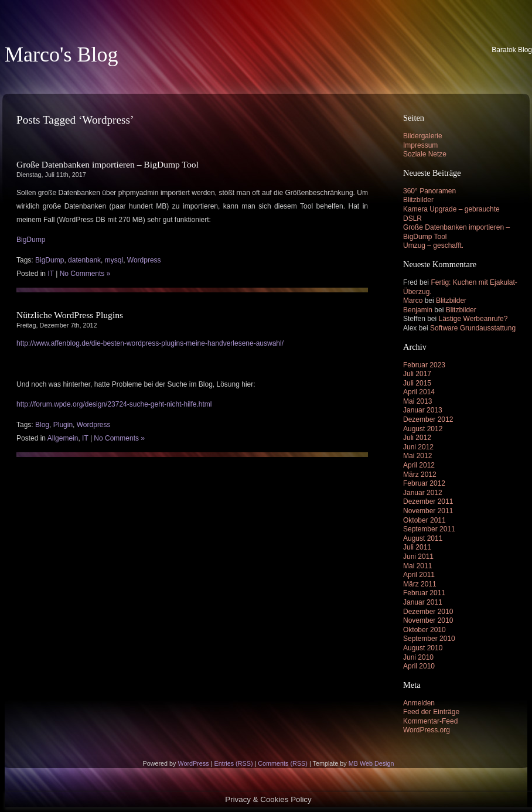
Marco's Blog (61, 54)
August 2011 (423, 538)
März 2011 (420, 584)
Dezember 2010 (428, 612)
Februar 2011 (424, 593)
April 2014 (419, 392)
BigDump (31, 240)
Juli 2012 (417, 438)
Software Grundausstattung (473, 328)
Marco (413, 301)
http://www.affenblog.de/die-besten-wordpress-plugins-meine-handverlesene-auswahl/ (150, 343)
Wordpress (144, 260)
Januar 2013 (423, 410)
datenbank (84, 260)
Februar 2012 (424, 483)
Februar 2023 (424, 365)
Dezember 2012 (428, 419)
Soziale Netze (425, 154)
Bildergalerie (423, 136)
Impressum (420, 145)
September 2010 (429, 639)
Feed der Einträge (431, 712)
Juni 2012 (418, 447)
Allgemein (63, 438)
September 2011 (429, 529)
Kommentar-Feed (430, 721)
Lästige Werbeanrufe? (473, 319)
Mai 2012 (417, 456)
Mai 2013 (417, 401)
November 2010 (428, 620)
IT (50, 274)
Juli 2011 (417, 547)
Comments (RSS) (283, 763)
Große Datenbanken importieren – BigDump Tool (108, 164)
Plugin (63, 425)
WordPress (193, 763)
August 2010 (423, 648)
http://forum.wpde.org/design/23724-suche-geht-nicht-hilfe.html (114, 404)
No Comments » (85, 274)
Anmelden (419, 703)
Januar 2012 (423, 493)
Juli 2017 (417, 374)
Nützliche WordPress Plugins (70, 315)
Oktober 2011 (424, 520)
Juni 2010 (418, 657)
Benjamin (418, 310)
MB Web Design (371, 763)
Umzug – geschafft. (433, 245)
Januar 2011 (423, 602)
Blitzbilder (418, 200)
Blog (42, 425)
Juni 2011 (418, 557)
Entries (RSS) (233, 763)
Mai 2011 (417, 566)
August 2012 (423, 429)
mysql (114, 260)
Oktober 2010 (424, 630)
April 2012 (419, 465)
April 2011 (419, 575)
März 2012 (420, 475)
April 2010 (419, 666)
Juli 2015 (417, 383)
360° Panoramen (429, 191)
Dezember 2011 (428, 501)
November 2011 (428, 511)
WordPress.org (427, 730)
